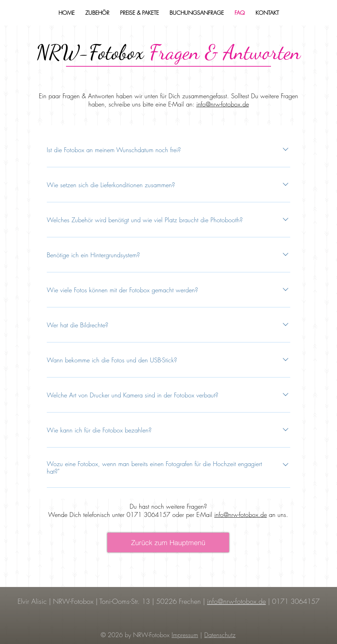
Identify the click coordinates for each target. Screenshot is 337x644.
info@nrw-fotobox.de (223, 104)
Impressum (185, 635)
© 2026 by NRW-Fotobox (136, 635)
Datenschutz (220, 635)
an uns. (278, 515)
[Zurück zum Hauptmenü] (168, 543)
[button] (97, 13)
